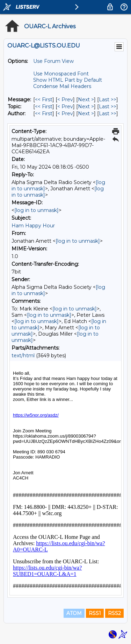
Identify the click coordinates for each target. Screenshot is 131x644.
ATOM (74, 613)
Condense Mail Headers (62, 86)
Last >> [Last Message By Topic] (108, 107)
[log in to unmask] (37, 210)
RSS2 (114, 613)
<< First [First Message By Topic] (44, 107)
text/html (23, 356)
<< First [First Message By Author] (44, 114)
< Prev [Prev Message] (65, 100)
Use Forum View (53, 61)
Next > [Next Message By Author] (86, 114)
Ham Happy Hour (33, 226)
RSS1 (95, 613)
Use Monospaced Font (61, 74)
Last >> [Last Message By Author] (108, 114)
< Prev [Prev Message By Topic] (65, 107)
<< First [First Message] (44, 100)
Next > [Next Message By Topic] (86, 107)
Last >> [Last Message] (108, 100)
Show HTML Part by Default (68, 80)
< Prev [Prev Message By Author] (65, 114)
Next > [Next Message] (86, 100)
